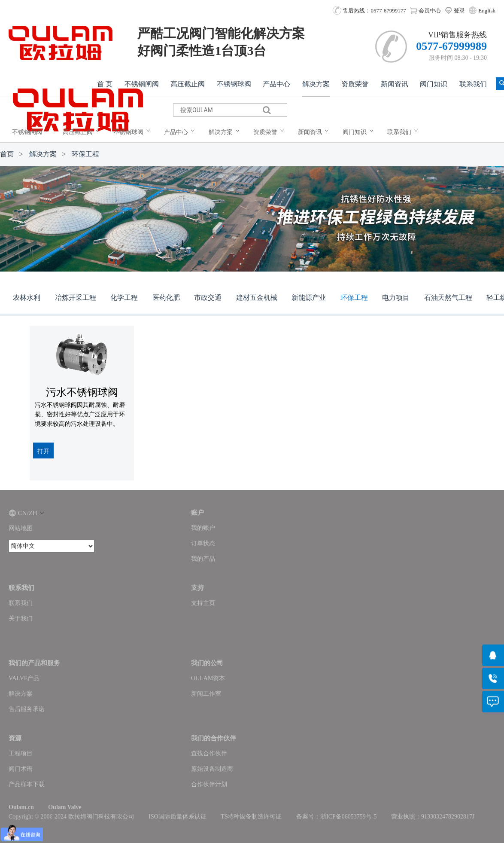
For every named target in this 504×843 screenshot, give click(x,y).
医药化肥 (166, 298)
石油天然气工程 (448, 298)
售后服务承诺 (27, 709)
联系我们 (473, 84)
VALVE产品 (24, 678)
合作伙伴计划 (209, 784)
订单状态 (203, 543)
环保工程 (85, 154)
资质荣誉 (355, 84)
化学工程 (124, 298)
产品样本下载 (27, 784)
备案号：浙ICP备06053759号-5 (336, 817)
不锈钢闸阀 (142, 84)
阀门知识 (434, 84)
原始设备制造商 (212, 769)
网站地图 (21, 528)
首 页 (105, 84)
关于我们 (21, 619)
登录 (455, 11)
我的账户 (203, 528)
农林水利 (27, 298)
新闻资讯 (395, 84)
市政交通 (208, 298)
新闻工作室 (206, 694)
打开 (43, 451)
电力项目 (396, 298)
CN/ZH (26, 513)
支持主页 (203, 603)
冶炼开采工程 (76, 298)
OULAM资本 (208, 678)
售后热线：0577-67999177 (369, 11)
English (487, 11)
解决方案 (316, 84)
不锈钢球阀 (234, 84)
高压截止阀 (188, 84)
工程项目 (21, 753)
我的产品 (203, 559)
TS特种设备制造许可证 (251, 817)
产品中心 (276, 84)
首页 (7, 154)
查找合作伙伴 (209, 753)
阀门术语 (21, 769)
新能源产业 (309, 298)
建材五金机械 (257, 298)
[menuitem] (32, 132)
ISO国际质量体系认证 (178, 817)
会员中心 (425, 11)
